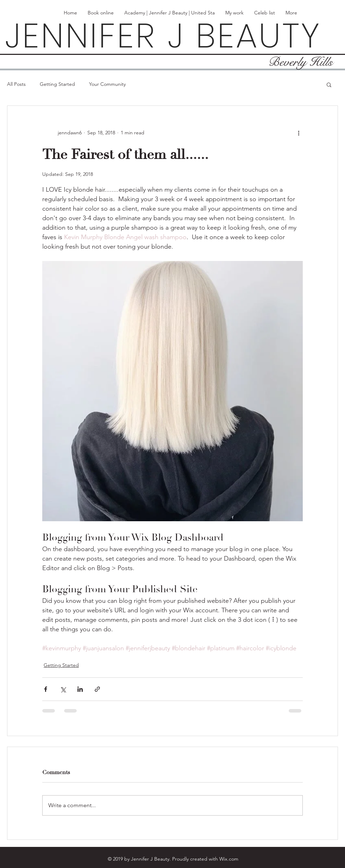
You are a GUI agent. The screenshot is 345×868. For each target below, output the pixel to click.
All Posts (16, 84)
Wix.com (229, 859)
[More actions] (299, 133)
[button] (329, 84)
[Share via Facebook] (46, 689)
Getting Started (57, 84)
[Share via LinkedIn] (80, 689)
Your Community (107, 84)
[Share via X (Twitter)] (63, 689)
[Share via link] (97, 689)
